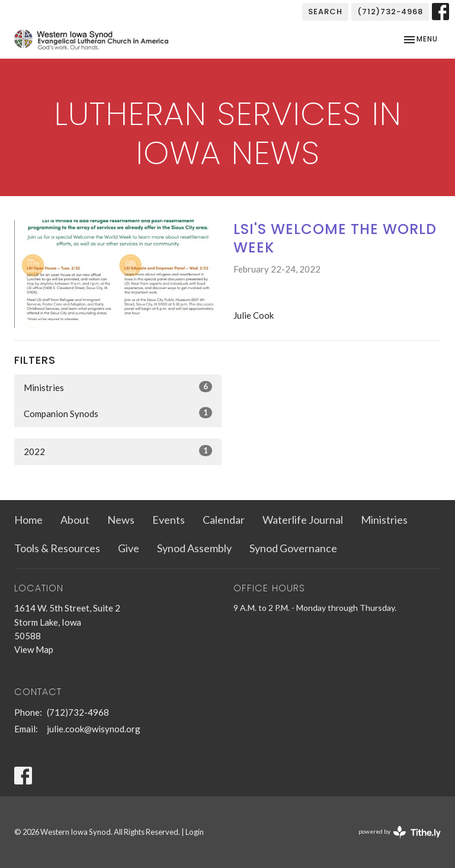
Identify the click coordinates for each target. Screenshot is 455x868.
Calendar (224, 520)
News (121, 520)
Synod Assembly (194, 548)
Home (28, 520)
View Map (34, 649)
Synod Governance (293, 548)
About (75, 520)
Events (169, 520)
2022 (118, 451)
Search (325, 12)
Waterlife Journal (303, 520)
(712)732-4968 (390, 12)
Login (195, 832)
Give (129, 548)
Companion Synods (118, 413)
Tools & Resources (57, 548)
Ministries (118, 387)
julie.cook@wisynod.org (94, 729)
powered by (400, 832)
